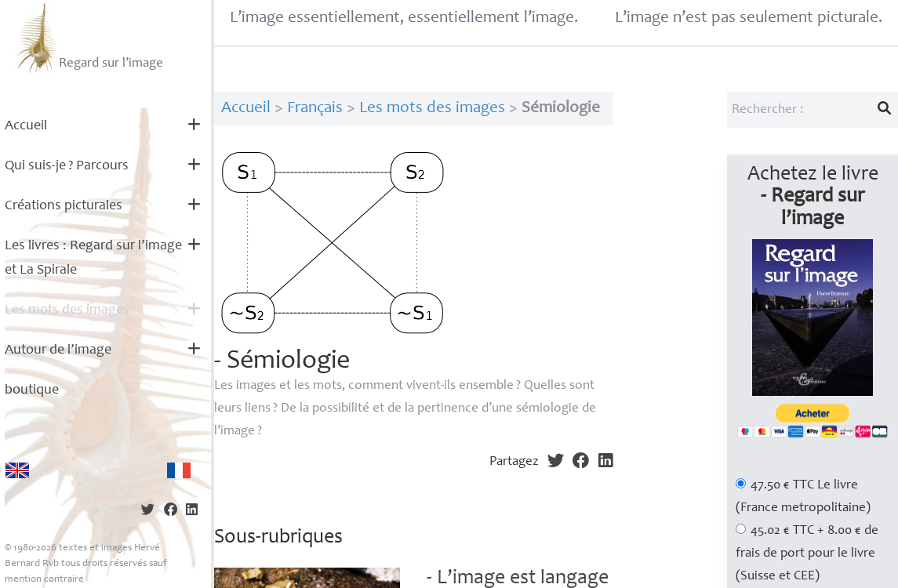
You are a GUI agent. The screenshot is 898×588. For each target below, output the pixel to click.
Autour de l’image (58, 350)
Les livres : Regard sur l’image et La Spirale (93, 258)
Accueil (26, 126)
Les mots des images (67, 310)
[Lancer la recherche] (885, 110)
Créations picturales (64, 206)
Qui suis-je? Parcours (67, 166)
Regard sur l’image (88, 38)
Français (315, 109)
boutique (32, 390)
